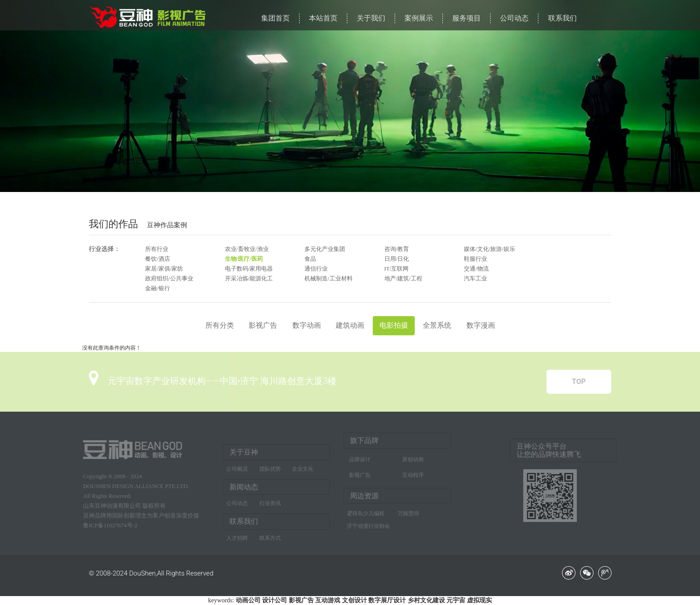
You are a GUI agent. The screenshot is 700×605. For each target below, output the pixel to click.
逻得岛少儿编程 (366, 511)
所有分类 (220, 325)
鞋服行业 (475, 259)
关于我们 (371, 18)
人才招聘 (237, 540)
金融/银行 (158, 288)
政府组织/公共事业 (169, 278)
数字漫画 (481, 325)
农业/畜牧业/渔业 (247, 249)
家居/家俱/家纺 (164, 269)
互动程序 (413, 473)
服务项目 (467, 18)
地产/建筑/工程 (403, 278)
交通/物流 (476, 269)
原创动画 (413, 457)
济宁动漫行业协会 (368, 524)
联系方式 (270, 540)
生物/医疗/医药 (244, 259)
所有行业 (157, 249)
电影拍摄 (394, 325)
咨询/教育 (397, 249)
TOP (579, 382)
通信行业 (316, 269)
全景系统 (437, 325)
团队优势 (270, 471)
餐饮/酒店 (158, 259)
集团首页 (275, 18)
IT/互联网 (397, 269)
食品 (310, 259)
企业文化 (303, 471)
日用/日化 (397, 259)
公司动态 (514, 18)
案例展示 (419, 18)
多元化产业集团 (325, 249)
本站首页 (323, 18)
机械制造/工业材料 (329, 278)
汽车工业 (475, 278)
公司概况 (237, 471)
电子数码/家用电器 (249, 269)
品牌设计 (360, 457)
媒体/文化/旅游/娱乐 (490, 249)
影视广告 (263, 325)
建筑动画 (350, 325)
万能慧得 (408, 511)
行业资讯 (270, 505)
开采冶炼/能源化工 (249, 278)
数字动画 (307, 325)
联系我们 (562, 18)
